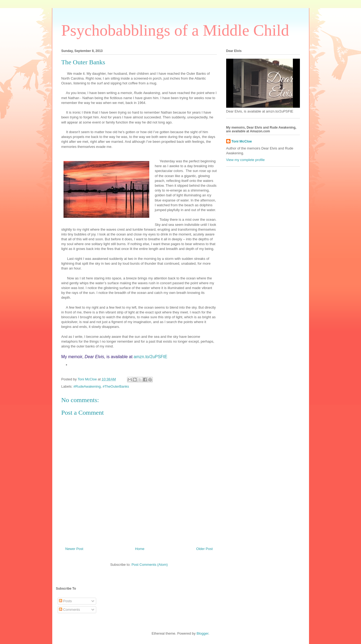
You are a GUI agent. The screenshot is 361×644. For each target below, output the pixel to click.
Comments (69, 610)
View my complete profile (245, 160)
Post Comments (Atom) (150, 565)
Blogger (202, 633)
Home (140, 549)
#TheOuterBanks (116, 386)
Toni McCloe (242, 141)
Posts (65, 601)
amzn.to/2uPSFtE (150, 357)
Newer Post (74, 549)
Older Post (204, 549)
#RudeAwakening (87, 386)
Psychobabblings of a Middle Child (175, 30)
